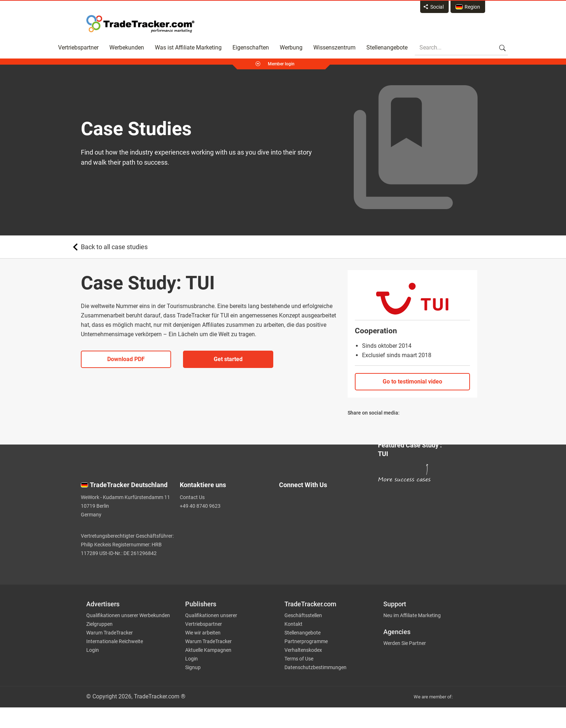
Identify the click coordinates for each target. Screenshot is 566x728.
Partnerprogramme (306, 641)
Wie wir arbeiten (203, 633)
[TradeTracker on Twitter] (324, 505)
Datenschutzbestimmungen (315, 667)
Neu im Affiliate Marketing (412, 615)
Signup (193, 667)
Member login (281, 64)
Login (93, 650)
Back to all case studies (114, 247)
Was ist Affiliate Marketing (188, 47)
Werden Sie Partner (405, 643)
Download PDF (126, 359)
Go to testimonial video (412, 382)
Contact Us (192, 497)
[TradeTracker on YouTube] (326, 545)
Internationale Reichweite (115, 641)
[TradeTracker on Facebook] (324, 520)
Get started (228, 359)
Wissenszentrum (334, 47)
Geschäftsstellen (303, 615)
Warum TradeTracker (110, 633)
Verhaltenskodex (303, 650)
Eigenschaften (251, 47)
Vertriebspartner (78, 47)
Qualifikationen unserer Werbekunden (128, 615)
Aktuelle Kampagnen (208, 650)
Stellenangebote (387, 47)
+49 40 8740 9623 (200, 506)
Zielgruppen (99, 624)
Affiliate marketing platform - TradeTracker (140, 24)
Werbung (291, 47)
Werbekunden (127, 47)
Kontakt (293, 624)
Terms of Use (299, 659)
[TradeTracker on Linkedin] (324, 534)
